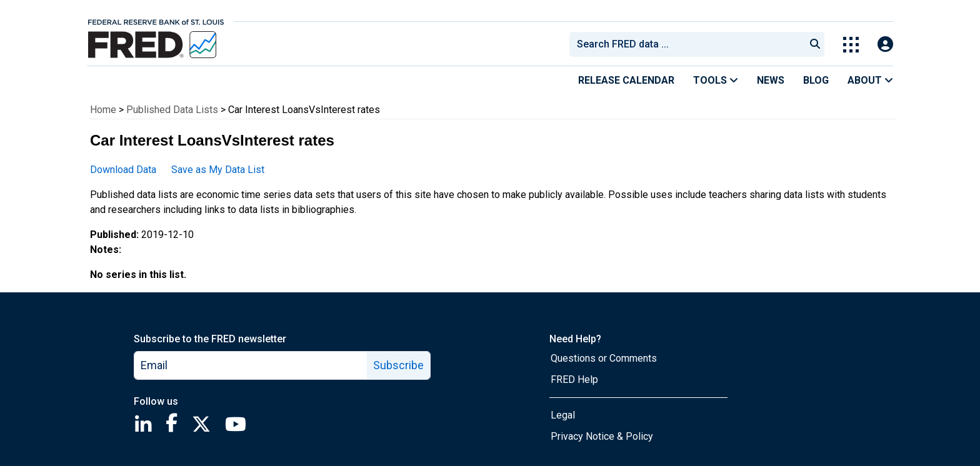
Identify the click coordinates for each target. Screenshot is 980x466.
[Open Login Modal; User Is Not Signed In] (885, 45)
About (870, 80)
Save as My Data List (218, 170)
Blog (816, 80)
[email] (251, 365)
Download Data (123, 170)
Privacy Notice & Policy (602, 436)
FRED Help (574, 379)
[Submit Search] (815, 44)
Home (103, 110)
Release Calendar (626, 80)
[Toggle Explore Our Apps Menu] (851, 45)
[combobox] (686, 44)
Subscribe (398, 365)
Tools (716, 80)
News (771, 80)
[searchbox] (689, 44)
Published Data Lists (172, 110)
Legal (563, 415)
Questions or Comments (604, 358)
